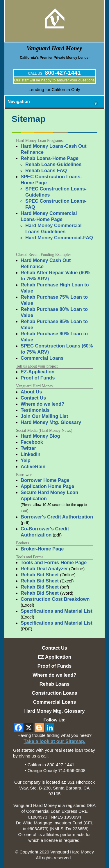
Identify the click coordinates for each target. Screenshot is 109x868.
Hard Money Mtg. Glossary (51, 422)
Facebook (32, 442)
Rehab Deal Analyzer (44, 568)
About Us (31, 392)
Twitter (28, 448)
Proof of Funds (38, 378)
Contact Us (33, 398)
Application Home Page (47, 486)
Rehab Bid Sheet (40, 575)
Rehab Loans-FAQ (46, 170)
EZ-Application (37, 372)
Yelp (26, 460)
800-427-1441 (63, 73)
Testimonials (35, 410)
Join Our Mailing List (44, 416)
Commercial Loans (42, 358)
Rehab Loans (55, 684)
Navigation (53, 102)
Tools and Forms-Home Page (54, 562)
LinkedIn (31, 454)
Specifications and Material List (57, 611)
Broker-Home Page (42, 549)
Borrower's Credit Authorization (57, 517)
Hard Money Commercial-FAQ (59, 238)
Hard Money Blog (40, 436)
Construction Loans (55, 693)
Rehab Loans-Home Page (50, 158)
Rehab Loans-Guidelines (53, 164)
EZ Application (54, 657)
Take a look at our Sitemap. (54, 741)
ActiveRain (33, 466)
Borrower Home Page (45, 480)
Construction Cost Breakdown (55, 599)
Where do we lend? (42, 404)
